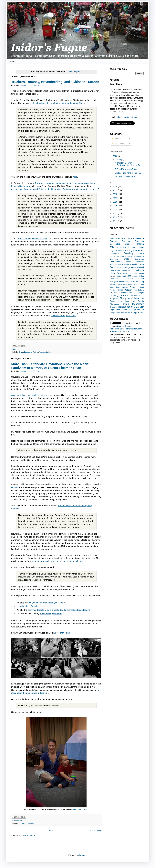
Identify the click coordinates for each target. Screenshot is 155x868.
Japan (141, 273)
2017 (115, 198)
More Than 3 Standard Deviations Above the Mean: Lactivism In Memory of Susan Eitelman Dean (50, 366)
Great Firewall (137, 267)
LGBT (129, 276)
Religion (125, 295)
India (125, 273)
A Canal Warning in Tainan (126, 169)
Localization (128, 279)
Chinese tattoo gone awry (63, 316)
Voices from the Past (123, 313)
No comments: (18, 349)
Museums (128, 285)
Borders (113, 241)
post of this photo (63, 633)
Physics (113, 290)
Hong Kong (116, 273)
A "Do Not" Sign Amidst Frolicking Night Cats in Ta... (128, 164)
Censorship (115, 244)
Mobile (121, 284)
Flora (142, 265)
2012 (115, 217)
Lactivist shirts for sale (27, 606)
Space (134, 301)
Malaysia (114, 282)
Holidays (139, 270)
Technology (138, 304)
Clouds (141, 248)
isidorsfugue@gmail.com (127, 117)
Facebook (114, 265)
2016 (115, 202)
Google (127, 267)
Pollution (128, 290)
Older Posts (96, 831)
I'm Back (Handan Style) (125, 177)
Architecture (138, 238)
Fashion (135, 264)
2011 (115, 221)
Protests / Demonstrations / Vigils (127, 293)
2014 (115, 210)
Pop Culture (139, 290)
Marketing (124, 282)
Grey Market (115, 270)
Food (113, 267)
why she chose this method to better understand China (58, 103)
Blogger (83, 855)
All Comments (119, 144)
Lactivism (28, 352)
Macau (141, 279)
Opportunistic (122, 287)
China (21, 352)
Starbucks (114, 304)
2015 (115, 206)
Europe (128, 262)
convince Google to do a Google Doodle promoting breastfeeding (59, 610)
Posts (115, 139)
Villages (113, 313)
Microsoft (114, 285)
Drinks (127, 259)
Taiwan (125, 304)
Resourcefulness (137, 296)
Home (12, 61)
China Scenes (128, 248)
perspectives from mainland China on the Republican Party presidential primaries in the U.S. (56, 189)
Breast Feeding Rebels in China (32, 239)
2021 (115, 183)
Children (140, 244)
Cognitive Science (117, 251)
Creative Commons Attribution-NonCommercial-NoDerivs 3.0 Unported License (126, 329)
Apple (130, 238)
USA (136, 307)
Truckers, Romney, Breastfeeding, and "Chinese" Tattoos (55, 82)
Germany (120, 268)
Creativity (129, 253)
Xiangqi (134, 313)
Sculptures (114, 299)
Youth (140, 313)
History (131, 270)
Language (121, 276)
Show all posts (75, 72)
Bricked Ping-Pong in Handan (128, 173)
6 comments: (17, 821)
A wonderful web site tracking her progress (32, 395)
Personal (31, 824)
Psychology (114, 296)
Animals (122, 238)
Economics (139, 259)
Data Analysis (138, 256)
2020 (115, 186)
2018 (115, 194)
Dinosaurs (114, 259)
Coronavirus (115, 254)
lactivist (15, 487)
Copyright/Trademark (134, 250)
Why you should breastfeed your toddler (46, 603)
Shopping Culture (129, 298)
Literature (135, 276)
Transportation (45, 352)
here (75, 177)
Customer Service (126, 256)
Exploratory (139, 262)
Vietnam (140, 310)
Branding (126, 241)
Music (135, 284)
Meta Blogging (137, 282)
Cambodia (139, 241)
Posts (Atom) (29, 836)
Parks (132, 287)
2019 (115, 190)
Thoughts (114, 307)
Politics (36, 352)
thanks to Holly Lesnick (80, 809)
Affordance (114, 239)
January (119, 160)
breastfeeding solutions (51, 613)
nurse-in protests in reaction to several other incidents (57, 561)
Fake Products (125, 264)
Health (124, 270)
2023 (115, 156)
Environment (115, 262)
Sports (141, 301)
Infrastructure (133, 273)
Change (128, 244)
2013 (115, 213)
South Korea (123, 301)
